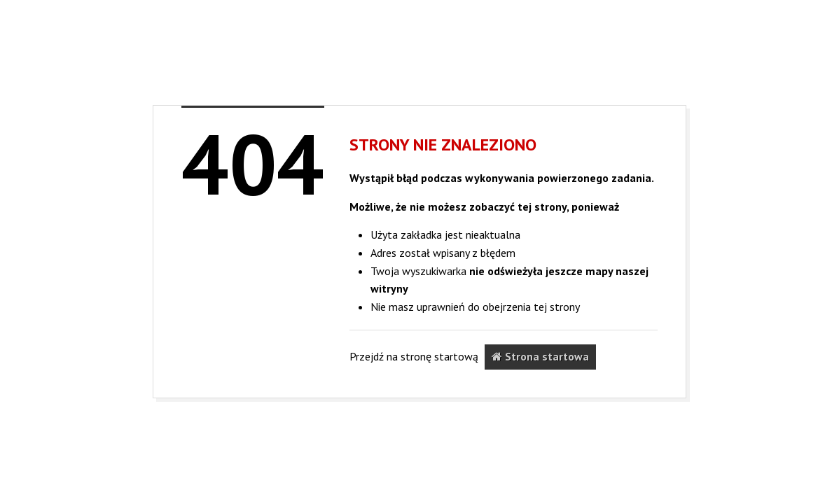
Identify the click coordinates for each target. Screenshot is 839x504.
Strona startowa (540, 356)
